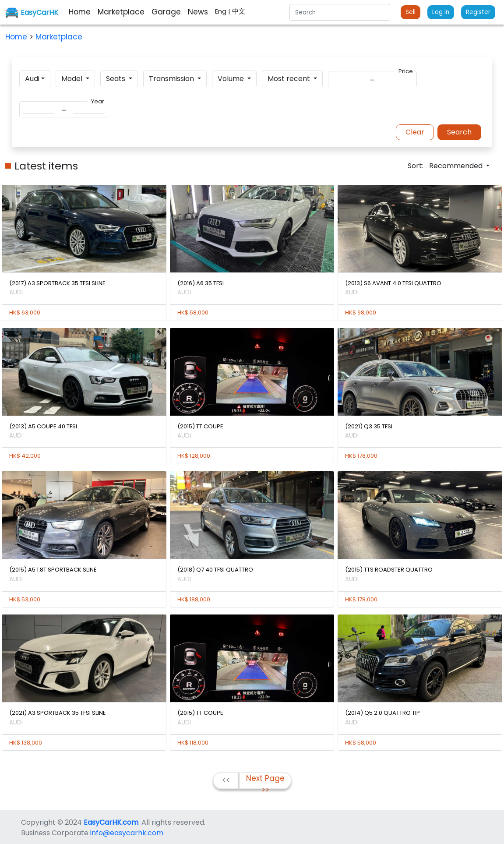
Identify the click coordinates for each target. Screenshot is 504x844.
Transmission (172, 79)
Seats (116, 79)
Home (17, 37)
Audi (32, 79)
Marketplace (59, 37)
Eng (222, 11)
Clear (415, 132)
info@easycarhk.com (127, 833)
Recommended (457, 166)
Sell (411, 12)
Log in (441, 12)
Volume (232, 79)
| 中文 (237, 11)
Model (73, 79)
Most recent (290, 79)
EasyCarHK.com (111, 822)
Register (478, 12)
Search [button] (459, 132)
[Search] (340, 12)
